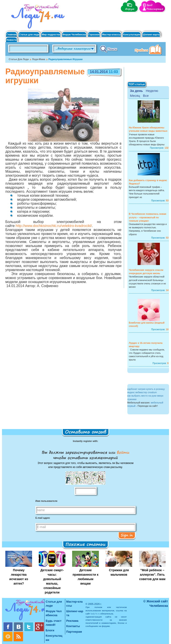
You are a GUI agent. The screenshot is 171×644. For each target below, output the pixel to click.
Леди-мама (39, 59)
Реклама (72, 621)
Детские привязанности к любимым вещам (85, 577)
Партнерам (74, 632)
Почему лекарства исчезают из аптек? (19, 577)
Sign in (127, 535)
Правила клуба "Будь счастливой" (149, 50)
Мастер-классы (111, 35)
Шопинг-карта (151, 35)
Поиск (109, 49)
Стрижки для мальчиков (119, 572)
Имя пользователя (46, 501)
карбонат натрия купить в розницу (146, 389)
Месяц (135, 96)
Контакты (73, 626)
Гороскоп (94, 35)
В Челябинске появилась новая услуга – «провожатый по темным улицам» (148, 217)
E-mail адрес (43, 518)
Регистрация (155, 9)
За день (136, 91)
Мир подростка (51, 35)
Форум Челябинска (74, 35)
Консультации (132, 35)
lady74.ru (95, 614)
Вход (149, 5)
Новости (12, 40)
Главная (11, 35)
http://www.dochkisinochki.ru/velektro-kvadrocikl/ (54, 226)
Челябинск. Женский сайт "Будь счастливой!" (37, 17)
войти (122, 452)
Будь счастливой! (54, 623)
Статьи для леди (29, 35)
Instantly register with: (85, 441)
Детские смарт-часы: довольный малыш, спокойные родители (52, 581)
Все (146, 96)
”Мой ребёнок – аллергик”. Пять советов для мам (152, 575)
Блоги (50, 630)
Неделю (152, 91)
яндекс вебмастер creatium (142, 392)
